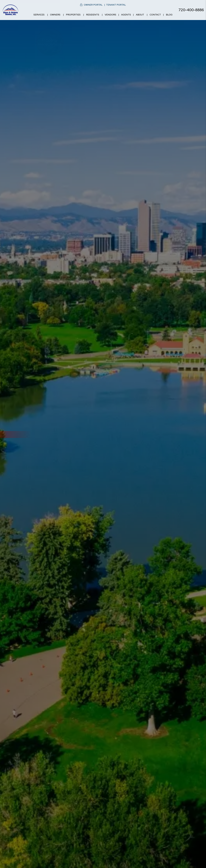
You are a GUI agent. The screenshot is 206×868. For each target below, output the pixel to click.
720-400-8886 (191, 10)
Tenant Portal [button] (116, 5)
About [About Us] (140, 15)
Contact (155, 15)
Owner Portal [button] (93, 5)
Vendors (110, 15)
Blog (169, 15)
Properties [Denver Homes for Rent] (73, 15)
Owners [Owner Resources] (55, 15)
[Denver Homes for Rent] (85, 466)
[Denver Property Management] (50, 466)
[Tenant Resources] (156, 466)
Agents (126, 15)
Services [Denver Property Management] (39, 15)
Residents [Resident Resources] (93, 15)
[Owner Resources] (121, 466)
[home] (10, 10)
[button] (201, 352)
